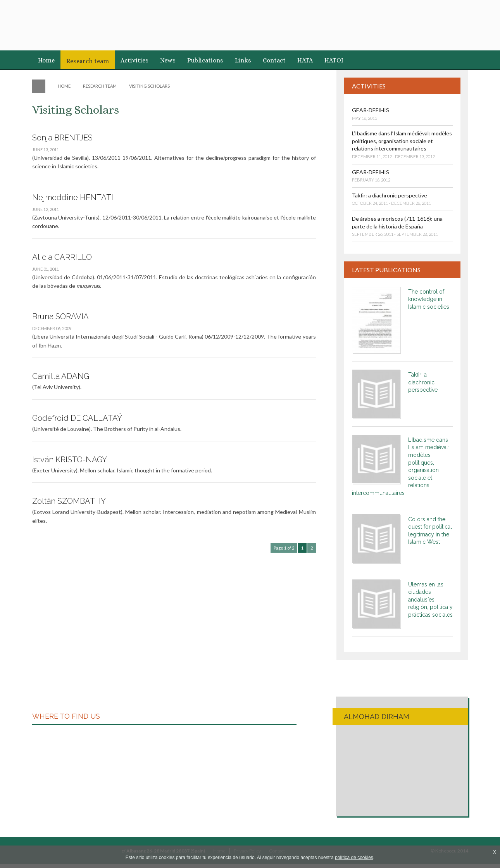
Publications (205, 60)
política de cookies (354, 858)
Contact (274, 60)
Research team (88, 61)
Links (243, 60)
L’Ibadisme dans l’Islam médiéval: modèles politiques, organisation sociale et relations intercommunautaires (402, 141)
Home (46, 60)
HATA (305, 60)
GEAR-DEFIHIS (371, 110)
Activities (134, 60)
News (168, 60)
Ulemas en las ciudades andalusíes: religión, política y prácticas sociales (430, 600)
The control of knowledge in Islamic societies (429, 299)
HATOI (334, 60)
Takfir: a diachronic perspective (390, 195)
